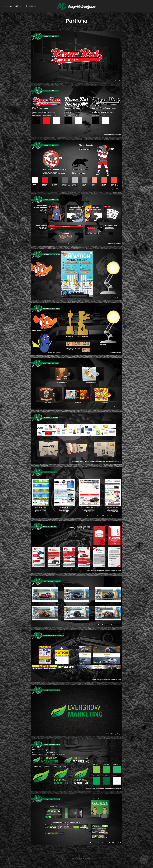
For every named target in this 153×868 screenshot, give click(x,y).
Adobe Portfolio (83, 859)
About (19, 6)
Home (8, 6)
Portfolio (31, 6)
